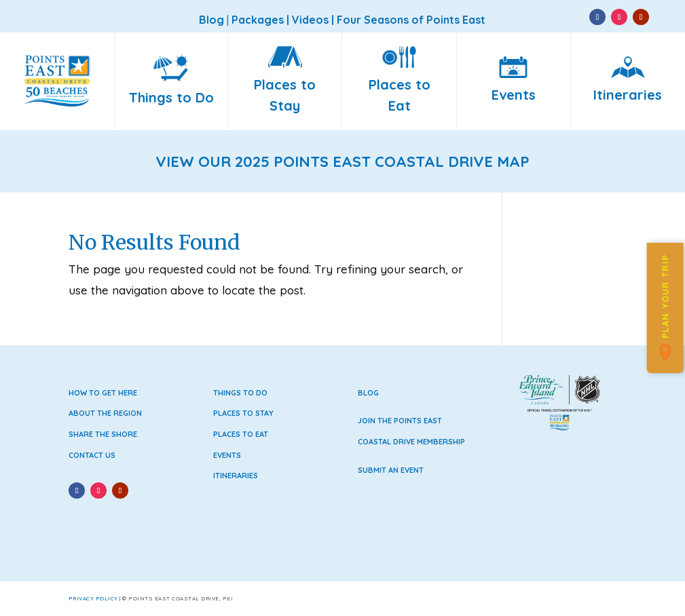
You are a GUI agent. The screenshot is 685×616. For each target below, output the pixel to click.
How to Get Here (103, 393)
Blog (368, 393)
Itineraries (236, 476)
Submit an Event (391, 470)
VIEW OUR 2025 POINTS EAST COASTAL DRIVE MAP (342, 161)
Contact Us (92, 455)
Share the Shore (103, 434)
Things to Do (240, 393)
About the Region (105, 413)
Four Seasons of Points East (411, 20)
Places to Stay (243, 413)
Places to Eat (241, 434)
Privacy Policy (93, 598)
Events (227, 455)
